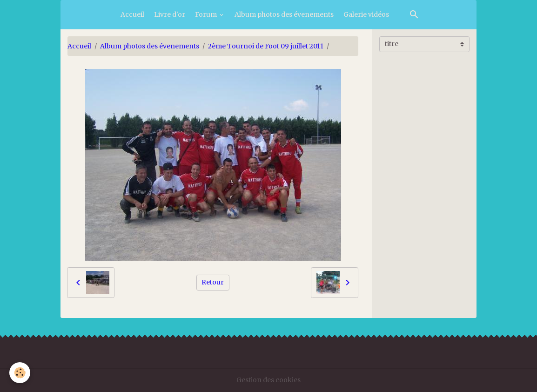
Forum (207, 14)
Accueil (132, 14)
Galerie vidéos (366, 14)
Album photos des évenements (284, 14)
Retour (213, 282)
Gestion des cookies (268, 380)
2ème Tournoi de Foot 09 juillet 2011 (266, 46)
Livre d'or (170, 14)
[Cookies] (20, 373)
